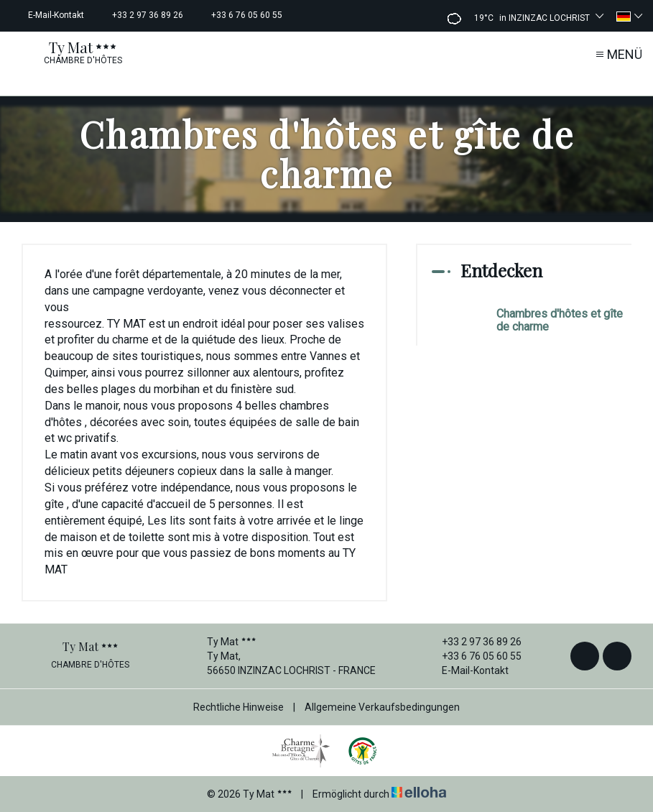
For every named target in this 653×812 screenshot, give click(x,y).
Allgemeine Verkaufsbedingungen (382, 707)
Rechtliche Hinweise (238, 707)
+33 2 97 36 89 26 (473, 642)
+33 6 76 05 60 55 (473, 656)
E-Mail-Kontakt (467, 670)
